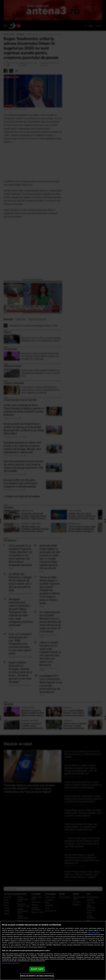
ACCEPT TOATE (37, 969)
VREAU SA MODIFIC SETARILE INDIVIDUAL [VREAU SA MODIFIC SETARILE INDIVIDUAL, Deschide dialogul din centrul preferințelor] (37, 976)
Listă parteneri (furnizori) (11, 963)
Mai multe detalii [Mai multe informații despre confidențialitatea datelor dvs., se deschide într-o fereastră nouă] (94, 932)
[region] (53, 950)
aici (87, 941)
